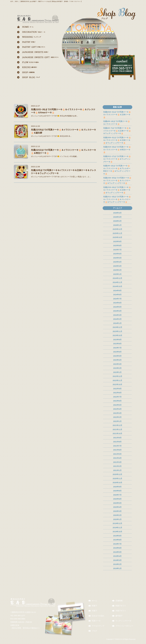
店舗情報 (119, 601)
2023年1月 (117, 372)
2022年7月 (117, 397)
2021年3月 (117, 462)
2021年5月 (117, 454)
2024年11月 (117, 282)
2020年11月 (117, 478)
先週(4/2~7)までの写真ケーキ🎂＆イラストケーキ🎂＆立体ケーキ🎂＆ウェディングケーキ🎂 (117, 131)
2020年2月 (117, 515)
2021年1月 (117, 470)
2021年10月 (117, 433)
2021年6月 (117, 450)
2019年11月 (117, 528)
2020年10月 (117, 482)
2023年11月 (117, 331)
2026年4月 (117, 213)
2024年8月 (117, 295)
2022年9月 (117, 389)
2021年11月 (117, 429)
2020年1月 (117, 519)
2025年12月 (117, 229)
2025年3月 (117, 266)
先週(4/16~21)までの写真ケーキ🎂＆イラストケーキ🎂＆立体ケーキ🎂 (117, 115)
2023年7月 (117, 348)
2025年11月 (117, 233)
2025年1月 (117, 274)
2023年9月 (117, 340)
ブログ (94, 631)
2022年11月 (117, 380)
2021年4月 (117, 458)
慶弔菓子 (119, 616)
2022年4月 (117, 409)
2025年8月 (117, 245)
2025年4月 (117, 262)
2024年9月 (117, 290)
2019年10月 (117, 532)
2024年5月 (117, 307)
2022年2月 (117, 417)
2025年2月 (117, 270)
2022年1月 (117, 421)
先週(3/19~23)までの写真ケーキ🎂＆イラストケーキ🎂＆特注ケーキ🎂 (117, 149)
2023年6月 (117, 352)
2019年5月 (117, 552)
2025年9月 (117, 241)
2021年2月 (117, 466)
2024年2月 (117, 319)
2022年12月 (117, 376)
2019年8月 (117, 540)
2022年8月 (117, 393)
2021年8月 (117, 442)
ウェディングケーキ (123, 621)
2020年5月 (117, 503)
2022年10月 (117, 384)
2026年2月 (117, 221)
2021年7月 (117, 446)
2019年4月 (117, 556)
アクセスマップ (98, 626)
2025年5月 (117, 258)
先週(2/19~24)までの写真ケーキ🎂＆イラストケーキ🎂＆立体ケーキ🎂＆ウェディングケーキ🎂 (117, 190)
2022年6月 (117, 401)
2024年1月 (117, 323)
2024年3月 (117, 315)
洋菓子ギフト (121, 611)
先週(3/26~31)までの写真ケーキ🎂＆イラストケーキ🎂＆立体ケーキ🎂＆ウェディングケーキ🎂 (117, 140)
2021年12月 (117, 425)
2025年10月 (117, 237)
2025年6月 (117, 254)
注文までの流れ (98, 616)
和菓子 (94, 606)
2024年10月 (117, 286)
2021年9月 (117, 438)
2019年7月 (117, 544)
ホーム (94, 601)
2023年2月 (117, 368)
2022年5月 (117, 405)
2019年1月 (117, 568)
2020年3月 (117, 511)
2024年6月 (117, 303)
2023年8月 (117, 344)
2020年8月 (117, 491)
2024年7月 (117, 299)
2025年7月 (117, 250)
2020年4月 (117, 507)
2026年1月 (117, 225)
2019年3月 (117, 560)
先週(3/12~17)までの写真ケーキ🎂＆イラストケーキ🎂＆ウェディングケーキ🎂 (117, 159)
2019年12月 (117, 523)
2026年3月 (117, 217)
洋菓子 (94, 611)
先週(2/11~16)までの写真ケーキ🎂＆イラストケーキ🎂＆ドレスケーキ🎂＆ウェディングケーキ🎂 (117, 199)
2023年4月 (117, 360)
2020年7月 (117, 495)
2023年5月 (117, 356)
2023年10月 (117, 335)
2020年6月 (117, 499)
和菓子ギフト (121, 606)
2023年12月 (117, 327)
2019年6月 (117, 548)
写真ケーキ (96, 621)
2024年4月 (117, 311)
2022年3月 (117, 413)
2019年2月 (117, 564)
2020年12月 (117, 474)
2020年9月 (117, 487)
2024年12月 (117, 278)
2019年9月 (117, 536)
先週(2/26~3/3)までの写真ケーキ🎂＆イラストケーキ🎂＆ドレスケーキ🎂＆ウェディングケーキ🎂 (117, 180)
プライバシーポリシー (124, 626)
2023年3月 (117, 364)
